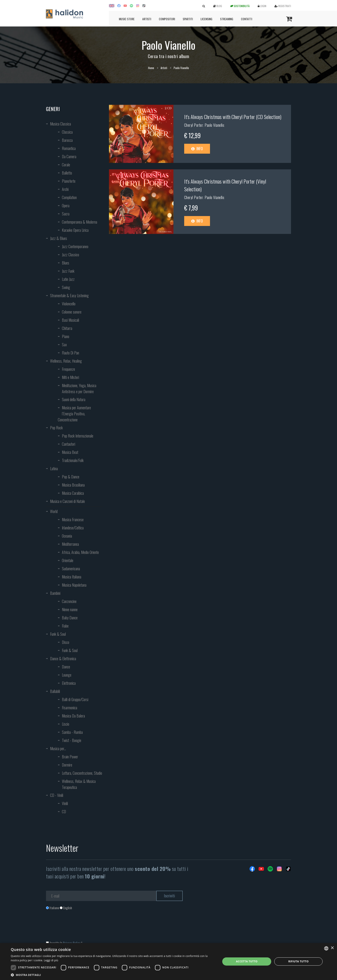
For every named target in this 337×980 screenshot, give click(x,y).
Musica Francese (73, 519)
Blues (66, 263)
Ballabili (55, 691)
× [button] (332, 948)
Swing (66, 287)
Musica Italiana (72, 577)
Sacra (66, 214)
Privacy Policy (72, 943)
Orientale (68, 560)
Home (151, 68)
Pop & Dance (71, 477)
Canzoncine (69, 601)
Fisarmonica (70, 708)
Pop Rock (56, 428)
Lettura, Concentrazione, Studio (82, 773)
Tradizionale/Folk (73, 460)
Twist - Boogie (72, 740)
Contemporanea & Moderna (80, 222)
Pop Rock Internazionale (78, 436)
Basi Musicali (70, 320)
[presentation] (79, 927)
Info (197, 148)
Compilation (69, 197)
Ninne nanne (70, 609)
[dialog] (168, 961)
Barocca (67, 140)
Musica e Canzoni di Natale (67, 501)
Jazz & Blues (59, 238)
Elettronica (69, 683)
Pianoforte (69, 181)
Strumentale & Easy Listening (69, 295)
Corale (66, 165)
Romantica (69, 148)
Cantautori (69, 444)
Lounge (67, 675)
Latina (54, 468)
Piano (66, 336)
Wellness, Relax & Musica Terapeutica (79, 784)
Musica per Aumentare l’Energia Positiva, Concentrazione (74, 414)
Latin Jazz (68, 279)
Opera (66, 206)
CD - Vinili (57, 795)
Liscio (66, 724)
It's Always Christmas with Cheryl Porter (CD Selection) (233, 117)
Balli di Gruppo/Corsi (75, 699)
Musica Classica (61, 124)
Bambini (55, 593)
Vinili (65, 803)
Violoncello (69, 304)
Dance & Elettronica (63, 658)
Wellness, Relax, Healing (66, 361)
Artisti (147, 19)
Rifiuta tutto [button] (298, 961)
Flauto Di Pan (70, 353)
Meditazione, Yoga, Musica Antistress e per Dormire (79, 388)
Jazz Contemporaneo (75, 246)
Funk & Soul (58, 634)
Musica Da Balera (73, 716)
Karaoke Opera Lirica (75, 230)
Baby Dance (70, 618)
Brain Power (70, 757)
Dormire (67, 765)
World (54, 511)
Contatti (247, 19)
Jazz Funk (68, 271)
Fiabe (65, 626)
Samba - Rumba (72, 732)
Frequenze (68, 369)
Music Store (127, 19)
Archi (65, 189)
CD (64, 812)
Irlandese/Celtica (73, 528)
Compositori (167, 19)
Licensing (206, 19)
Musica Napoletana (74, 585)
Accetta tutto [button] (247, 961)
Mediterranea (70, 544)
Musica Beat (70, 452)
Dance (66, 667)
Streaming (227, 19)
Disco (66, 642)
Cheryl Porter (194, 125)
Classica (67, 132)
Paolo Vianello (214, 125)
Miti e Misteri (70, 377)
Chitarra (67, 328)
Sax (64, 345)
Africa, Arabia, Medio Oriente (80, 552)
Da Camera (69, 156)
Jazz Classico (70, 255)
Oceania (67, 536)
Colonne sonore (72, 312)
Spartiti (188, 19)
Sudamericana (71, 569)
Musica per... (58, 748)
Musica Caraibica (73, 493)
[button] (113, 975)
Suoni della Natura (74, 399)
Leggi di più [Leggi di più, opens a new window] (51, 960)
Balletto (67, 173)
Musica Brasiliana (73, 485)
